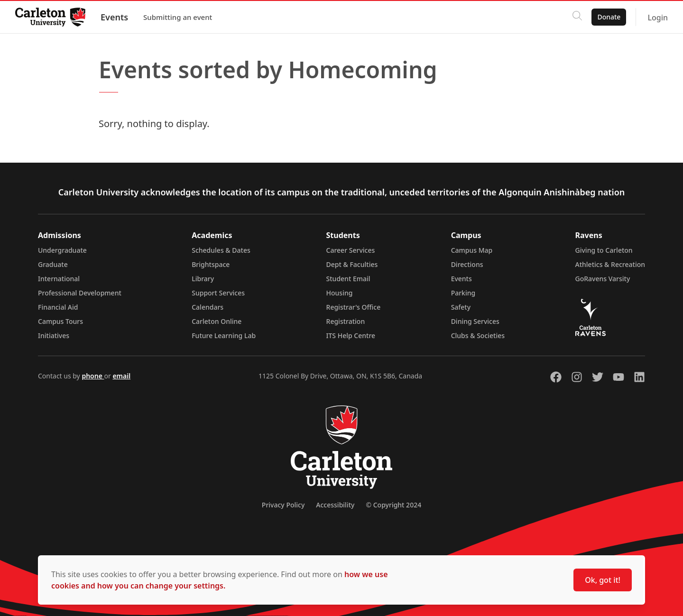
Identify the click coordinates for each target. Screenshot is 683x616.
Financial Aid (58, 307)
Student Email (348, 279)
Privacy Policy (283, 505)
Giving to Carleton (604, 250)
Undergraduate (62, 250)
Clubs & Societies (478, 336)
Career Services (351, 250)
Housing (340, 293)
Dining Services (475, 321)
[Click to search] (577, 17)
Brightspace (211, 264)
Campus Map (472, 250)
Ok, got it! (603, 580)
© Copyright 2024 (393, 505)
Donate (609, 17)
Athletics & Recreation (610, 264)
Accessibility (335, 505)
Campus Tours (60, 321)
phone (93, 376)
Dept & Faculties (352, 264)
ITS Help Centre (351, 336)
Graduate (53, 264)
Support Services (218, 293)
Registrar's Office (354, 307)
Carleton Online (217, 321)
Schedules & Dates (221, 250)
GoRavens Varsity (603, 279)
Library (203, 279)
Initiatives (54, 336)
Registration (346, 321)
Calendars (208, 307)
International (59, 279)
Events (114, 17)
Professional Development (80, 293)
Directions (467, 264)
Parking (463, 293)
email (121, 376)
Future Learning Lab (224, 336)
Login (658, 18)
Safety (461, 307)
